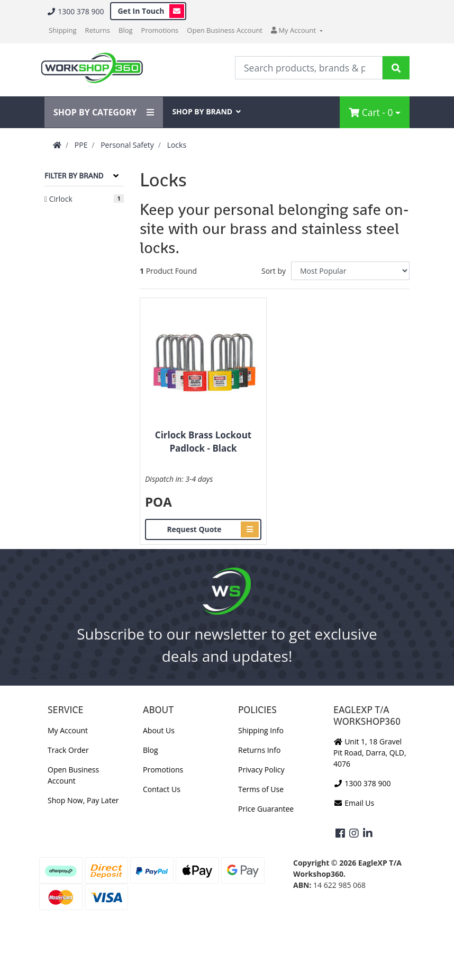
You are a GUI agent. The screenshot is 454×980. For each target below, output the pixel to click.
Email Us (354, 803)
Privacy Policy (261, 770)
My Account (68, 730)
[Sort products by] (350, 271)
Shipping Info (261, 730)
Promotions (160, 30)
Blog (126, 30)
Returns (98, 30)
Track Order (68, 750)
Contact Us (162, 789)
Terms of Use (261, 789)
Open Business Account (225, 30)
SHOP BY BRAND (206, 111)
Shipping (63, 30)
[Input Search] (309, 68)
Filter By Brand (74, 176)
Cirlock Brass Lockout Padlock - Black (203, 442)
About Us (159, 730)
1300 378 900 (75, 11)
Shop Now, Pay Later (83, 800)
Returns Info (259, 750)
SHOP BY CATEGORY (104, 112)
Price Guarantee (266, 809)
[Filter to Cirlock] (84, 199)
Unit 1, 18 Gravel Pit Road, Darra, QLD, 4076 (370, 753)
